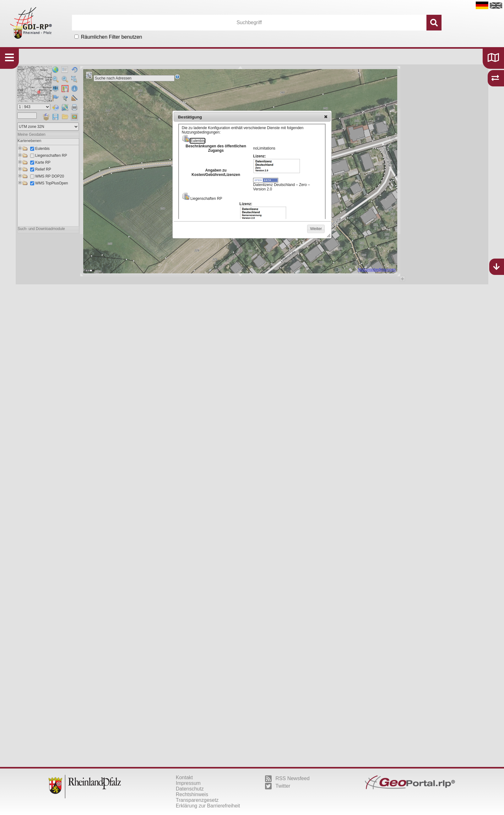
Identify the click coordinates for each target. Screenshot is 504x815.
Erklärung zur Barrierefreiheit (208, 806)
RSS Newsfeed (287, 779)
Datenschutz (190, 789)
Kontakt (184, 777)
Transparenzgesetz (197, 800)
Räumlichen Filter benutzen (112, 37)
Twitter (278, 786)
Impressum (188, 783)
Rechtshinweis (192, 794)
